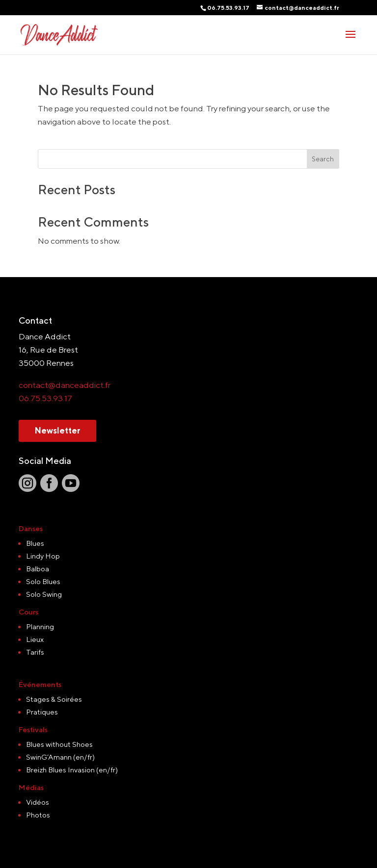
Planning (40, 626)
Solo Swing (44, 594)
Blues (35, 543)
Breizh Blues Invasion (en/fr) (72, 770)
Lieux (35, 639)
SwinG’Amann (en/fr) (60, 757)
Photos (38, 815)
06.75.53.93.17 (45, 398)
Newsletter (57, 431)
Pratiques (42, 712)
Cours (28, 612)
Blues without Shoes (59, 744)
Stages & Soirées (54, 699)
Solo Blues (43, 581)
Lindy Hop (43, 556)
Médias (31, 787)
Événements (40, 684)
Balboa (38, 569)
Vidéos (38, 802)
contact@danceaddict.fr (65, 385)
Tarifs (35, 652)
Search (323, 159)
